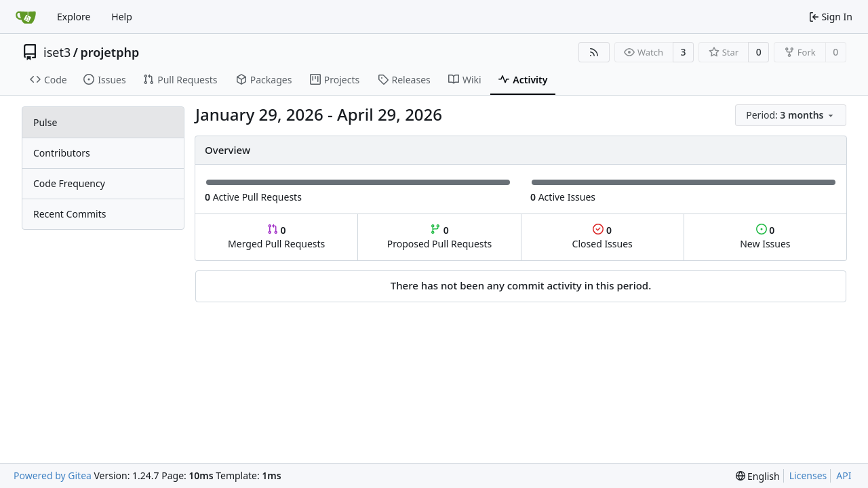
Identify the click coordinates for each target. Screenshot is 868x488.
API (844, 475)
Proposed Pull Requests (440, 237)
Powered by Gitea (53, 475)
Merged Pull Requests (276, 237)
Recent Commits (70, 214)
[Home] (26, 17)
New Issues (765, 237)
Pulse (45, 122)
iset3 (57, 52)
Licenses (808, 475)
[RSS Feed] (594, 52)
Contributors (62, 153)
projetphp (110, 52)
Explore (74, 17)
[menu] (791, 115)
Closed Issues (603, 237)
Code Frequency (69, 183)
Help (122, 17)
